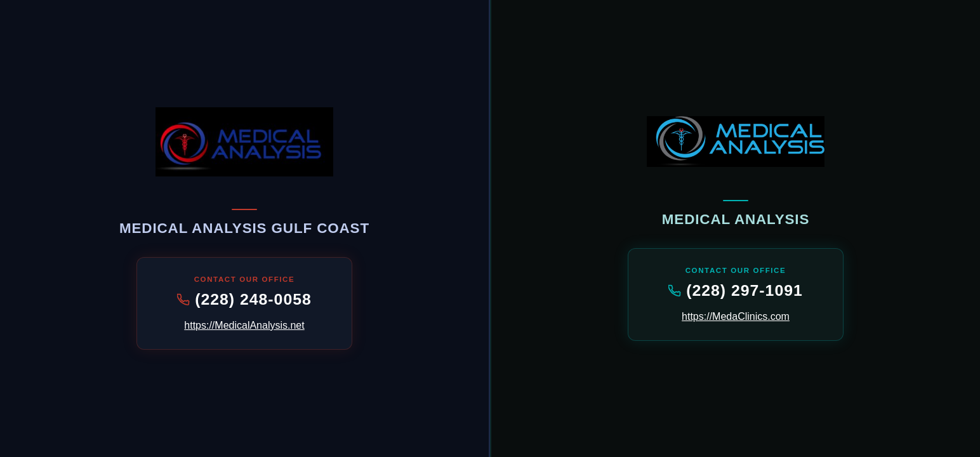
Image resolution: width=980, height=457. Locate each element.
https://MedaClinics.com (736, 316)
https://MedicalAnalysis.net (244, 325)
